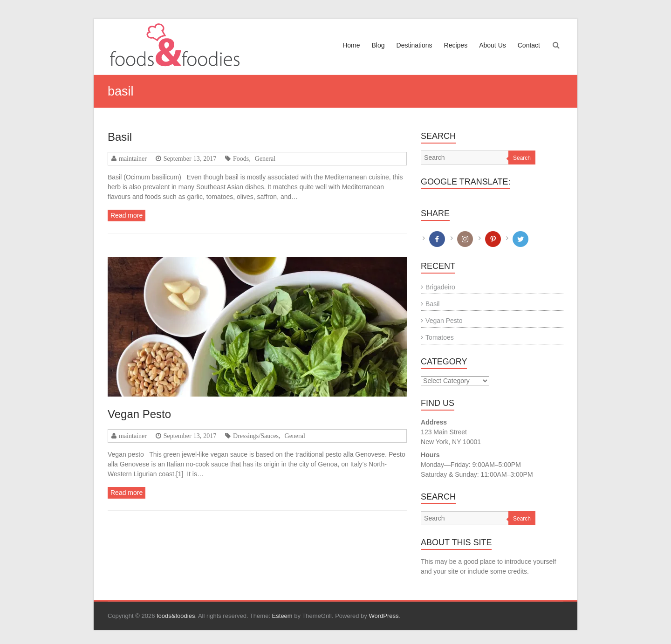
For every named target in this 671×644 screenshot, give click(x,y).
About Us (493, 45)
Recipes (456, 45)
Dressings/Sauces (256, 436)
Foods (241, 158)
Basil (120, 137)
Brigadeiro (440, 287)
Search (522, 158)
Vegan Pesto (139, 414)
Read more (127, 215)
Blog (378, 45)
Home (351, 45)
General (265, 158)
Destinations (414, 45)
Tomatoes (440, 337)
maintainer (133, 158)
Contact (529, 45)
